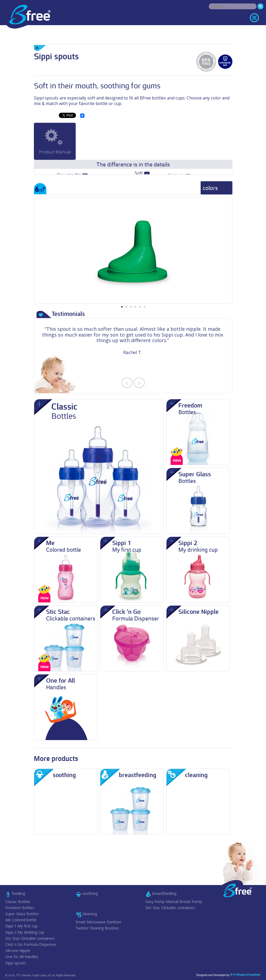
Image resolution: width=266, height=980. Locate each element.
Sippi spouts (16, 963)
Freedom (20, 908)
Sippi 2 (25, 932)
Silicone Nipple (18, 951)
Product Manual (55, 152)
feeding (18, 893)
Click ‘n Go (31, 945)
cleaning (89, 914)
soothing (90, 893)
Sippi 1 (21, 926)
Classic (18, 902)
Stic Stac (30, 938)
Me (21, 920)
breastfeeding (164, 893)
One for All (22, 957)
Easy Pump (174, 902)
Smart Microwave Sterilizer (98, 922)
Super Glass (22, 914)
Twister (97, 928)
